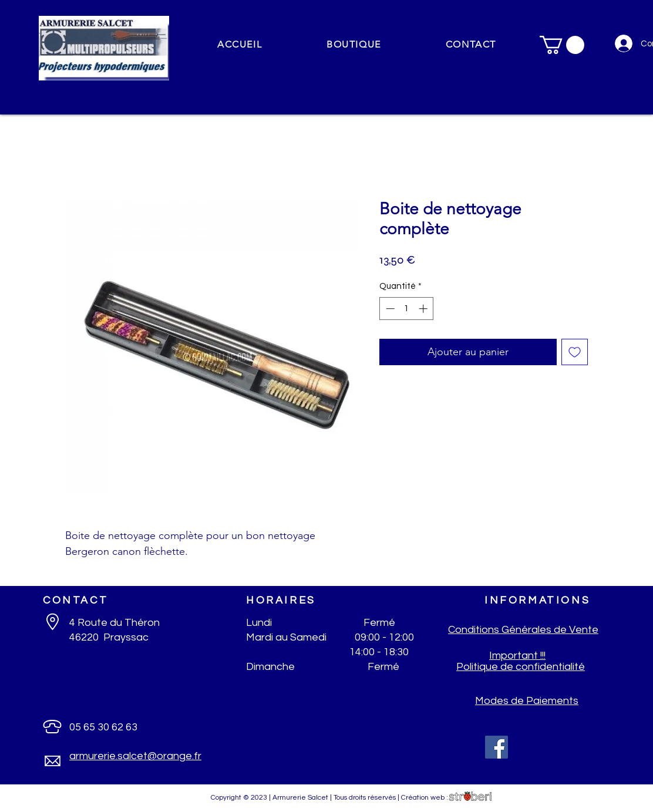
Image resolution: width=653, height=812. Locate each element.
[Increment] (424, 309)
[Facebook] (497, 747)
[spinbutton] (407, 309)
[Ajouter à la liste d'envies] (575, 352)
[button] (354, 45)
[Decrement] (389, 309)
